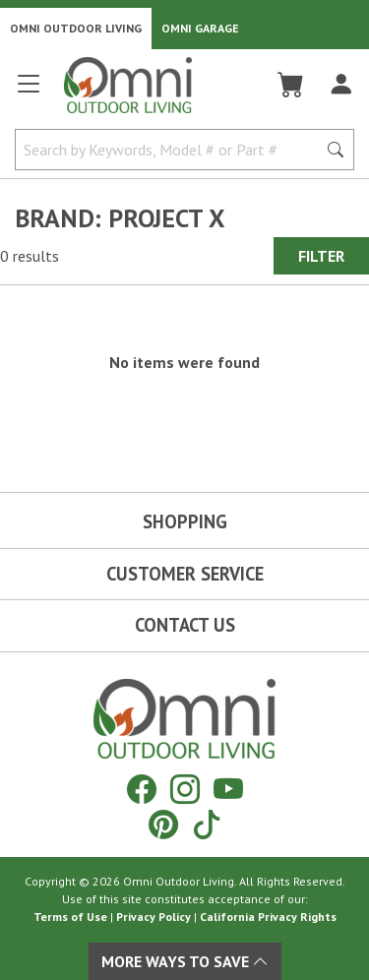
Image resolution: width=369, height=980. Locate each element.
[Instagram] (185, 789)
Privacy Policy (154, 917)
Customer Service (185, 574)
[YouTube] (228, 789)
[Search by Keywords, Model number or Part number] (172, 150)
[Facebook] (142, 789)
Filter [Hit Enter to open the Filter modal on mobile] (321, 256)
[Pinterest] (163, 824)
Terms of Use (70, 917)
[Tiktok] (207, 824)
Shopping (185, 521)
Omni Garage (200, 28)
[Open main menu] (29, 92)
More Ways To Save (185, 961)
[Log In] (341, 85)
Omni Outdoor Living (76, 28)
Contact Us (185, 625)
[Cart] (291, 85)
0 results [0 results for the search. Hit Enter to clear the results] (30, 256)
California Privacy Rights (268, 917)
